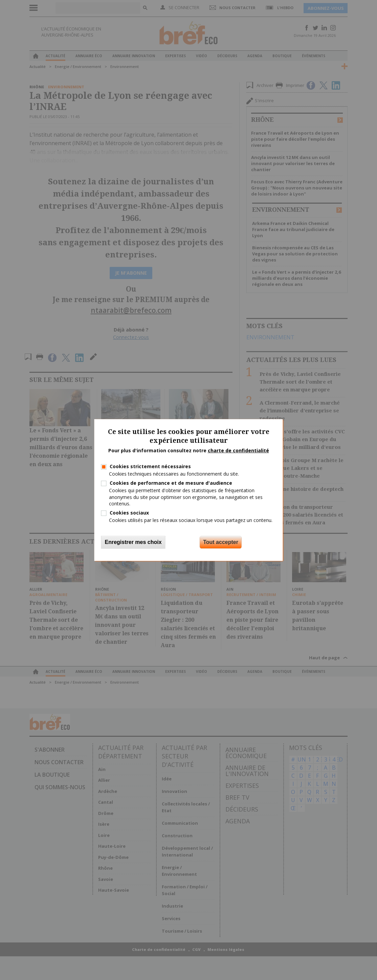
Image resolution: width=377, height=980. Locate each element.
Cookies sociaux (129, 513)
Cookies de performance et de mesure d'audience (171, 483)
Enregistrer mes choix (133, 542)
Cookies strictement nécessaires (150, 466)
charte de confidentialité (238, 450)
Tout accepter (221, 542)
